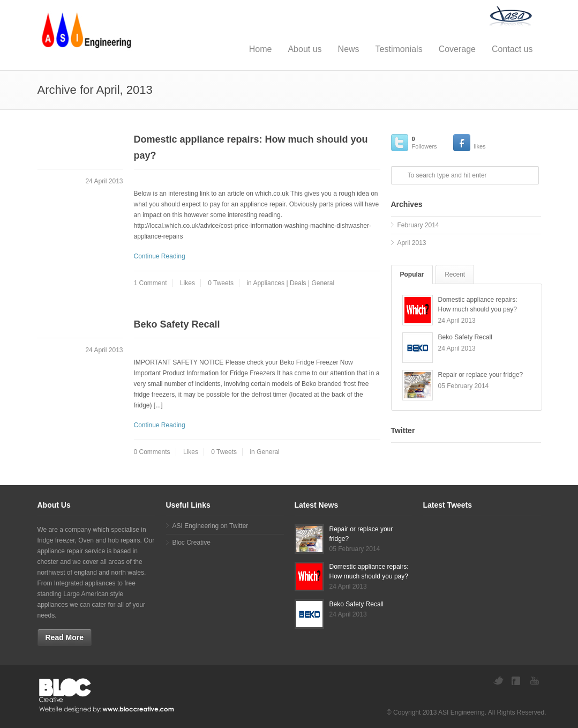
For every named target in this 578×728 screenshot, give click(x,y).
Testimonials (399, 49)
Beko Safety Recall (177, 324)
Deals (298, 283)
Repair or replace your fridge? (481, 375)
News (349, 49)
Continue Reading (160, 256)
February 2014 (418, 225)
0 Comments (152, 452)
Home (261, 49)
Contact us (512, 49)
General (323, 283)
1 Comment (151, 283)
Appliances (269, 283)
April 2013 (412, 243)
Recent (455, 274)
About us (305, 49)
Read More (65, 637)
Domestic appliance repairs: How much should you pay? (251, 147)
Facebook (517, 681)
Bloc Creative (192, 543)
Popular (412, 274)
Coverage (457, 49)
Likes (187, 283)
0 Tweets (221, 283)
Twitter (498, 681)
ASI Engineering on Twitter (211, 526)
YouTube (536, 681)
